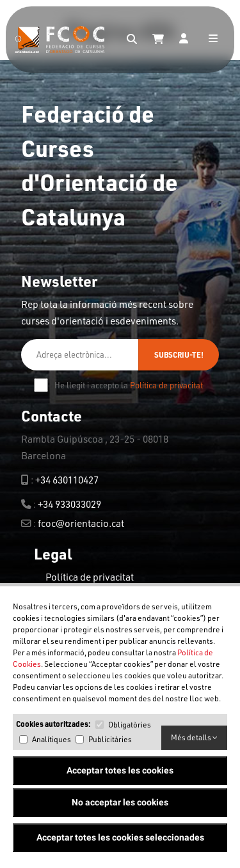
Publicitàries (110, 739)
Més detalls (194, 737)
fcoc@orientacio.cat (81, 523)
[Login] (184, 40)
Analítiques (52, 739)
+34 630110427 (67, 480)
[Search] (132, 40)
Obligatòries (130, 725)
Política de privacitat (166, 385)
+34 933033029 (69, 504)
